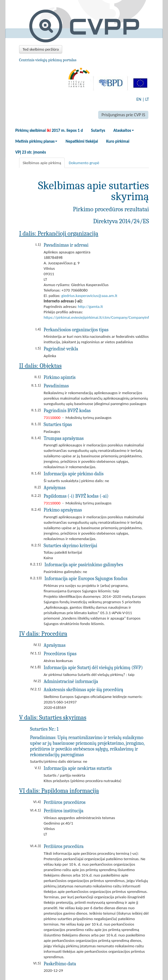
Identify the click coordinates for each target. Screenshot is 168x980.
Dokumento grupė (84, 163)
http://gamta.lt (91, 307)
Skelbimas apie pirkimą (42, 163)
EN (139, 99)
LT (147, 99)
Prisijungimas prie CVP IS (123, 115)
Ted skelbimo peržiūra (41, 49)
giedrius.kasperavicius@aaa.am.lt (89, 296)
